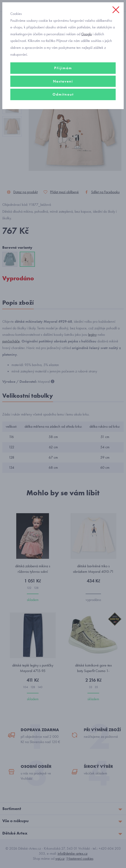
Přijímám (63, 68)
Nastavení (63, 81)
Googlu (87, 34)
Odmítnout (63, 94)
